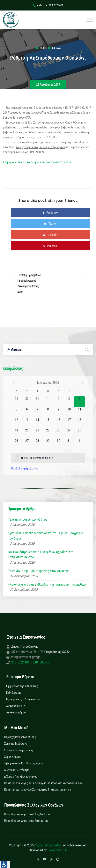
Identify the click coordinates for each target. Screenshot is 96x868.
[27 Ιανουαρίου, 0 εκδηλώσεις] (27, 444)
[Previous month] (14, 383)
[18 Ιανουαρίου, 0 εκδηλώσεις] (79, 423)
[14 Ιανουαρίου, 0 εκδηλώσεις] (38, 423)
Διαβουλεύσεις (16, 706)
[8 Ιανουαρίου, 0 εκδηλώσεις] (48, 412)
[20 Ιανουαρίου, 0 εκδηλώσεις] (27, 433)
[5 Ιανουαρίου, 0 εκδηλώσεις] (17, 412)
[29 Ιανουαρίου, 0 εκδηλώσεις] (48, 444)
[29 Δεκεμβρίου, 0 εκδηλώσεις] (17, 402)
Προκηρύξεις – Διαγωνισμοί (23, 699)
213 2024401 (21, 662)
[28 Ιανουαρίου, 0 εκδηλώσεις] (38, 444)
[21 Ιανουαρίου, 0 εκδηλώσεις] (38, 433)
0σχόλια (54, 48)
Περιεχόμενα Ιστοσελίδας (20, 737)
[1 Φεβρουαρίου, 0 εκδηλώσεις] (79, 444)
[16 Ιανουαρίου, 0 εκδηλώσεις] (58, 423)
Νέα (42, 48)
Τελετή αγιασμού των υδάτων (28, 520)
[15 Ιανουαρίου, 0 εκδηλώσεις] (48, 423)
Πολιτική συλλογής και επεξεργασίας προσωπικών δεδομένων (43, 783)
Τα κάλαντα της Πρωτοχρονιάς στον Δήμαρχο (38, 571)
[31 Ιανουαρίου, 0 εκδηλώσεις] (69, 444)
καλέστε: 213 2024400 (48, 5)
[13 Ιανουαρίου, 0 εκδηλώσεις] (27, 423)
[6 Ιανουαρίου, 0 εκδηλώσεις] (27, 412)
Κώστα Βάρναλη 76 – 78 (28, 652)
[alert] (48, 458)
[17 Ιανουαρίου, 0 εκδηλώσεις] (69, 423)
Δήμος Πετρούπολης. (48, 845)
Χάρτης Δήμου (13, 757)
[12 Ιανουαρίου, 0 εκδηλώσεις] (17, 423)
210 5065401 (42, 662)
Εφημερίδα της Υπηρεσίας (22, 686)
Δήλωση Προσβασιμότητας (21, 777)
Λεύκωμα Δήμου (16, 712)
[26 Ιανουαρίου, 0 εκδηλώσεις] (17, 444)
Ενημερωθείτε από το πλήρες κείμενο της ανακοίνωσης (37, 162)
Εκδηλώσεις (14, 693)
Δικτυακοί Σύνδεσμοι (17, 770)
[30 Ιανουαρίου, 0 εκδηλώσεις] (58, 444)
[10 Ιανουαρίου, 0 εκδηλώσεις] (69, 412)
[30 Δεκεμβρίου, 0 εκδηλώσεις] (27, 402)
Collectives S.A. (57, 850)
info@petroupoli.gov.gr (26, 657)
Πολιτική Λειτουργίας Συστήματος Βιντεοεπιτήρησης (38, 790)
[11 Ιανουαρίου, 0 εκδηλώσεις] (79, 412)
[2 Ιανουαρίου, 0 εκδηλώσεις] (58, 402)
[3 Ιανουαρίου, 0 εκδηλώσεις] (69, 402)
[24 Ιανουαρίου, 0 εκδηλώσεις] (69, 433)
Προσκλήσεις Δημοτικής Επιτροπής (26, 821)
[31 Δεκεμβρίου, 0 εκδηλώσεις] (38, 402)
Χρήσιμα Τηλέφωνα (16, 744)
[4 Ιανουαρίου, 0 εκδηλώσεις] (79, 402)
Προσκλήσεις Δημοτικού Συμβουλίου (27, 814)
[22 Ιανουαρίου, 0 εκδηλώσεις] (48, 433)
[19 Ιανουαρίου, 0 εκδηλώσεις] (17, 433)
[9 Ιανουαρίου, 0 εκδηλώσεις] (58, 412)
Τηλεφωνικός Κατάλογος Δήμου (24, 763)
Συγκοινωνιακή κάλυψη (18, 750)
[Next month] (82, 383)
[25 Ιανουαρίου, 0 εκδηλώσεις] (79, 433)
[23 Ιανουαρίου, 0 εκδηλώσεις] (58, 433)
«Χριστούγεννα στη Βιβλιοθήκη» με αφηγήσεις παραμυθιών (47, 584)
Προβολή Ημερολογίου (25, 468)
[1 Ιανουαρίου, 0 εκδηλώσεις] (48, 402)
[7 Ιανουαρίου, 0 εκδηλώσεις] (38, 412)
